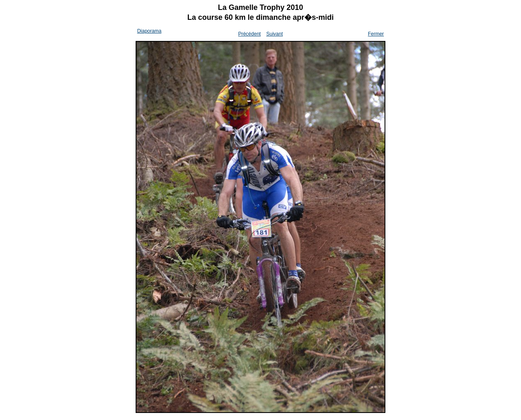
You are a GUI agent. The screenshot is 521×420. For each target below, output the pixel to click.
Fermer (376, 34)
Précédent (250, 34)
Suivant (275, 34)
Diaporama (149, 31)
